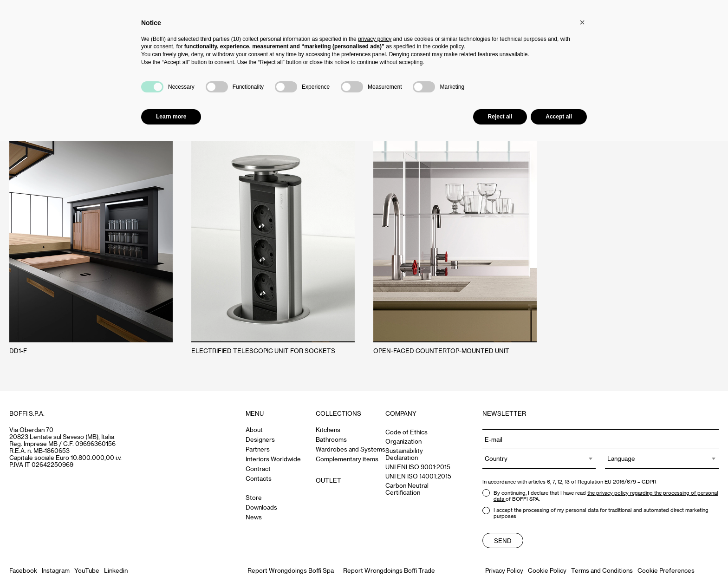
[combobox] (539, 459)
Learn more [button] (171, 117)
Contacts (259, 478)
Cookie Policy (547, 570)
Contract (258, 468)
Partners (258, 449)
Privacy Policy (504, 570)
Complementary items (347, 459)
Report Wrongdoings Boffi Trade (389, 570)
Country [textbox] (496, 458)
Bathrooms (331, 439)
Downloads (261, 507)
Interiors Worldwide (273, 459)
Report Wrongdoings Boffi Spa (291, 570)
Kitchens (328, 429)
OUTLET (328, 480)
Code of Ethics (406, 432)
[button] (582, 22)
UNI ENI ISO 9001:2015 (418, 467)
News (254, 517)
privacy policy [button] (375, 39)
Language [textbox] (621, 458)
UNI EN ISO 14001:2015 (418, 476)
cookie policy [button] (448, 46)
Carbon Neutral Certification (407, 489)
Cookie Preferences (666, 570)
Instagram (56, 570)
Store (254, 497)
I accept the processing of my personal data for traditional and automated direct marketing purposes (595, 513)
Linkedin (116, 570)
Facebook (23, 570)
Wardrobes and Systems (351, 449)
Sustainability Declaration (404, 454)
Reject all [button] (500, 117)
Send (503, 540)
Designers (260, 439)
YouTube (87, 570)
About (254, 429)
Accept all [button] (559, 117)
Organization (403, 441)
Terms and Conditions (602, 570)
